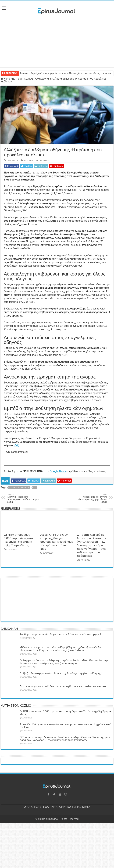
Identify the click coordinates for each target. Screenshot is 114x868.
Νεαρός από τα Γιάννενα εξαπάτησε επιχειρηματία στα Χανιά (91, 498)
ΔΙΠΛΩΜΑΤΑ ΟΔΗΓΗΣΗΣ (19, 488)
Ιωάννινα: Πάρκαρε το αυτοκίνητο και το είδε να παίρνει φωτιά (23, 498)
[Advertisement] (57, 45)
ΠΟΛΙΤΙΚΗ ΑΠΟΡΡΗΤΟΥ (57, 807)
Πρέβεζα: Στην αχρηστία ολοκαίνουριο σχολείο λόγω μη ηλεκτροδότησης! (61, 673)
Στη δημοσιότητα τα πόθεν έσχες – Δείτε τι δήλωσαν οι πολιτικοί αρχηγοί (60, 634)
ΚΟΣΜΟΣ (28, 79)
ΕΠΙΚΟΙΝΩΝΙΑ (82, 807)
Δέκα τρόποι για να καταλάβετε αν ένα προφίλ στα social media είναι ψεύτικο (63, 686)
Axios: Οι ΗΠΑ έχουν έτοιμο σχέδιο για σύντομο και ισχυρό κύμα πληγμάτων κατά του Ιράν (57, 542)
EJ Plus (16, 79)
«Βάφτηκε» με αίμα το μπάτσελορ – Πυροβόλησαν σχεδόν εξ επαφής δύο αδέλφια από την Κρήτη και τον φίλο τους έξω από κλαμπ (61, 649)
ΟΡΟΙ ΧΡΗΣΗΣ (33, 807)
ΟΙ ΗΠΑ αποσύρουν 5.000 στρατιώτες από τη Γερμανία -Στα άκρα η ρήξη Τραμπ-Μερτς (20, 540)
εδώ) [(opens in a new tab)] (16, 445)
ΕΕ (35, 488)
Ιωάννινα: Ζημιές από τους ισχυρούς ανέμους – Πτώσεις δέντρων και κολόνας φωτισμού (65, 73)
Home (6, 79)
